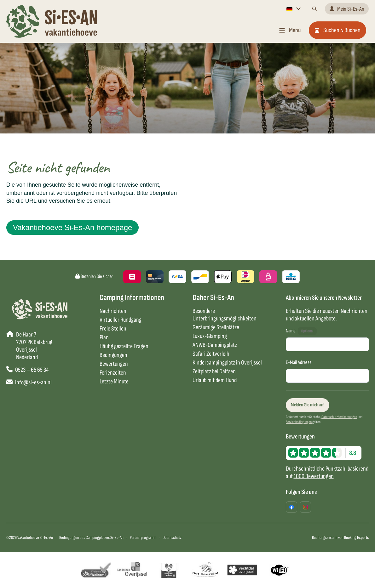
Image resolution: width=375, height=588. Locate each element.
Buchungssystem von (340, 537)
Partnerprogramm (143, 537)
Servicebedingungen (299, 422)
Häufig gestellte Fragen (124, 346)
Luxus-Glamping (210, 336)
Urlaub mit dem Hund (215, 380)
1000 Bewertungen (314, 476)
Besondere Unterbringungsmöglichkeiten (225, 315)
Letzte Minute (114, 382)
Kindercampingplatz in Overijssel (227, 363)
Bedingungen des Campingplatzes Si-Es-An (91, 537)
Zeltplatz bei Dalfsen (214, 371)
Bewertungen (114, 364)
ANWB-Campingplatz (215, 345)
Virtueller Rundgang (121, 320)
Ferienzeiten (113, 373)
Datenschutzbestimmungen (339, 417)
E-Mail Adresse (299, 362)
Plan (104, 337)
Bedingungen (113, 355)
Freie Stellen (113, 329)
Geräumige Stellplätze (216, 327)
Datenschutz (172, 537)
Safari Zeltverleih (211, 354)
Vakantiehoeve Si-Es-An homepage (72, 227)
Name (291, 331)
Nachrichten (113, 311)
